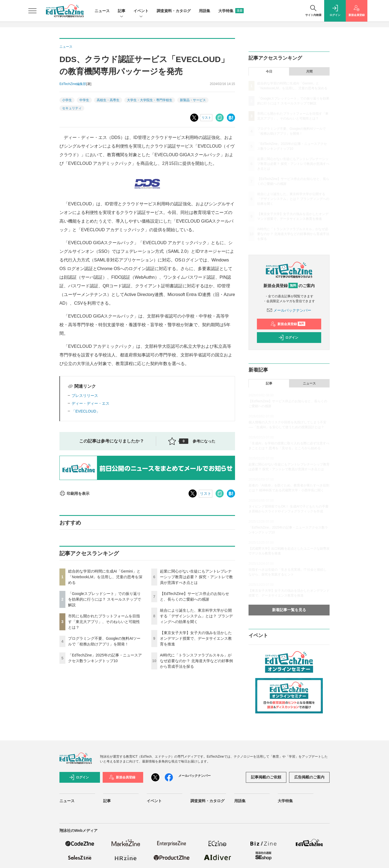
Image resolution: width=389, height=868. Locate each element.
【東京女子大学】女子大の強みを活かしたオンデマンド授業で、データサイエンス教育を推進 (196, 638)
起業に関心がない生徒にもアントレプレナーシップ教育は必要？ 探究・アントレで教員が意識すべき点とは (196, 577)
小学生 (67, 100)
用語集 (204, 11)
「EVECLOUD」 (86, 411)
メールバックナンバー (289, 310)
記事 (122, 11)
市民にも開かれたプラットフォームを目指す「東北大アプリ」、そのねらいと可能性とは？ (104, 622)
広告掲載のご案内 (309, 777)
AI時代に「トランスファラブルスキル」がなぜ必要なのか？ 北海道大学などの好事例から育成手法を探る (196, 661)
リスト (206, 118)
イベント (141, 11)
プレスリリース (85, 396)
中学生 (84, 100)
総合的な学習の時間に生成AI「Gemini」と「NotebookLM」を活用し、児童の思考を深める (105, 577)
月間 (309, 72)
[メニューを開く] (32, 11)
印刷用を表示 (74, 493)
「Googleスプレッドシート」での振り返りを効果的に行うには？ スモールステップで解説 (105, 599)
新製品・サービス (193, 100)
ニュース (102, 11)
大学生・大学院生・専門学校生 (150, 100)
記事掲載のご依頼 (266, 777)
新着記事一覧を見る (289, 610)
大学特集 (231, 11)
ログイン (288, 338)
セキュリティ (72, 108)
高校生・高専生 (108, 100)
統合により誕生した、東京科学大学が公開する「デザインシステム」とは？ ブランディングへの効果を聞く (196, 616)
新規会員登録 (288, 324)
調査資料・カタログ (174, 11)
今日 (269, 72)
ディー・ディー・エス (90, 403)
